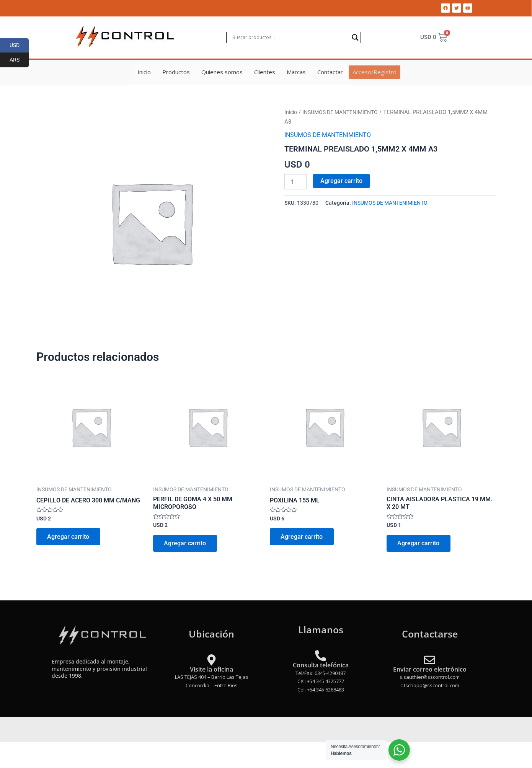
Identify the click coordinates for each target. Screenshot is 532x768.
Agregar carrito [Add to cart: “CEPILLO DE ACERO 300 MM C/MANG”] (69, 537)
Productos (176, 72)
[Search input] (290, 38)
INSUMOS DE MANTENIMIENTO (345, 112)
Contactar (330, 72)
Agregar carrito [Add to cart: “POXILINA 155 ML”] (302, 537)
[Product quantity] (295, 182)
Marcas (297, 72)
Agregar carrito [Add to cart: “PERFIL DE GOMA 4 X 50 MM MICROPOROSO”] (186, 544)
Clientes (265, 72)
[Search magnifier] (355, 38)
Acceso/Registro (375, 72)
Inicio (144, 72)
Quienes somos (222, 72)
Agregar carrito (341, 181)
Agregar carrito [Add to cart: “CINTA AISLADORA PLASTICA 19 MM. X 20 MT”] (419, 544)
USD (19, 46)
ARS (19, 60)
